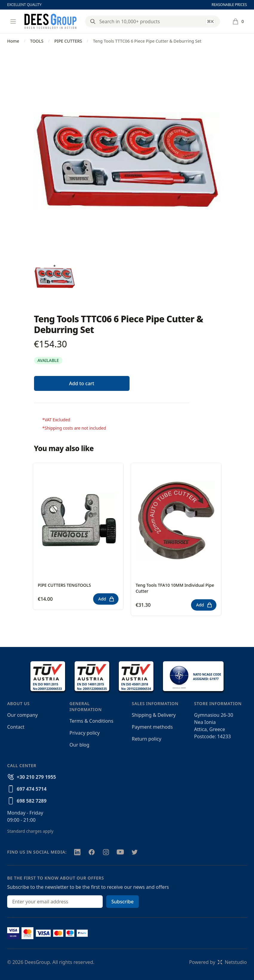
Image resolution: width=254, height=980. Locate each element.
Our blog (80, 745)
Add (106, 599)
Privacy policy (85, 733)
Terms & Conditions (91, 721)
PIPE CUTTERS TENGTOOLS (64, 585)
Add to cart (81, 383)
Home (13, 41)
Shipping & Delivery (154, 715)
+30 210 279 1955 (36, 777)
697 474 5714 (32, 789)
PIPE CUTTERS (68, 41)
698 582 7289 (32, 801)
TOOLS (37, 41)
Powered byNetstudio (218, 962)
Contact (16, 727)
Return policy (147, 739)
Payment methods (152, 727)
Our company (22, 715)
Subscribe (123, 902)
